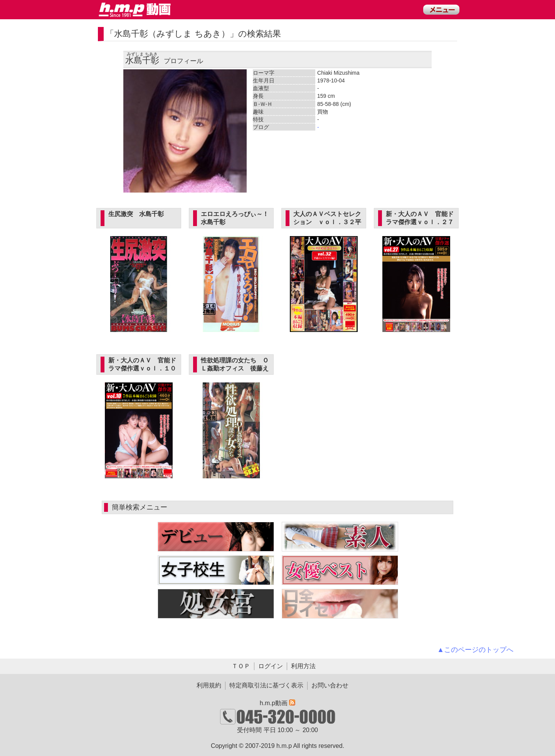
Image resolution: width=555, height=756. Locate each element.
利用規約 (209, 685)
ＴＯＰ (241, 666)
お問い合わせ (330, 685)
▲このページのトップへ (475, 650)
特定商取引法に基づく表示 (266, 685)
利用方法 (303, 666)
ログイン (271, 666)
